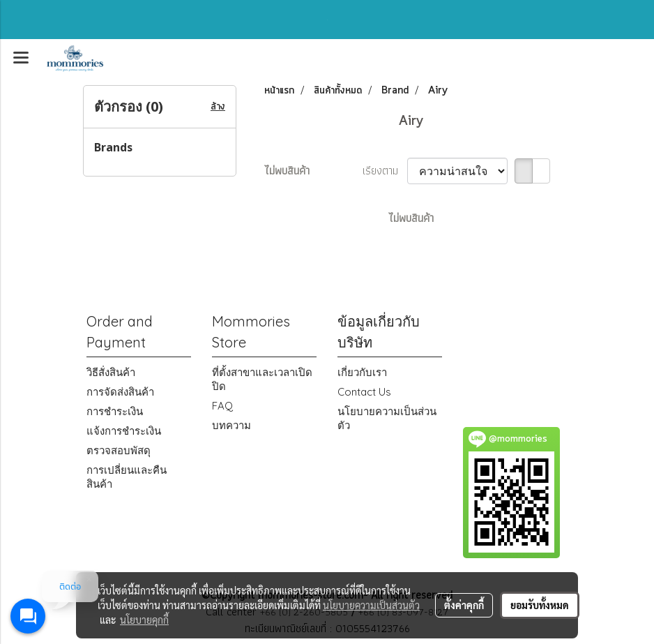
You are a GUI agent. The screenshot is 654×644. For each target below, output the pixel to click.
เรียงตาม (385, 171)
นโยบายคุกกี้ (144, 620)
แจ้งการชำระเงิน (124, 431)
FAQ (222, 406)
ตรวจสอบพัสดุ (119, 450)
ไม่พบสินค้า (287, 171)
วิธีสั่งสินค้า (111, 372)
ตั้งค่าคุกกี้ (464, 605)
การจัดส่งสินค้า (120, 392)
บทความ (231, 425)
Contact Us (364, 392)
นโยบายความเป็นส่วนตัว (371, 605)
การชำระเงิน (115, 411)
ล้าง (218, 107)
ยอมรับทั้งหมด (540, 605)
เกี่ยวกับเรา (362, 372)
